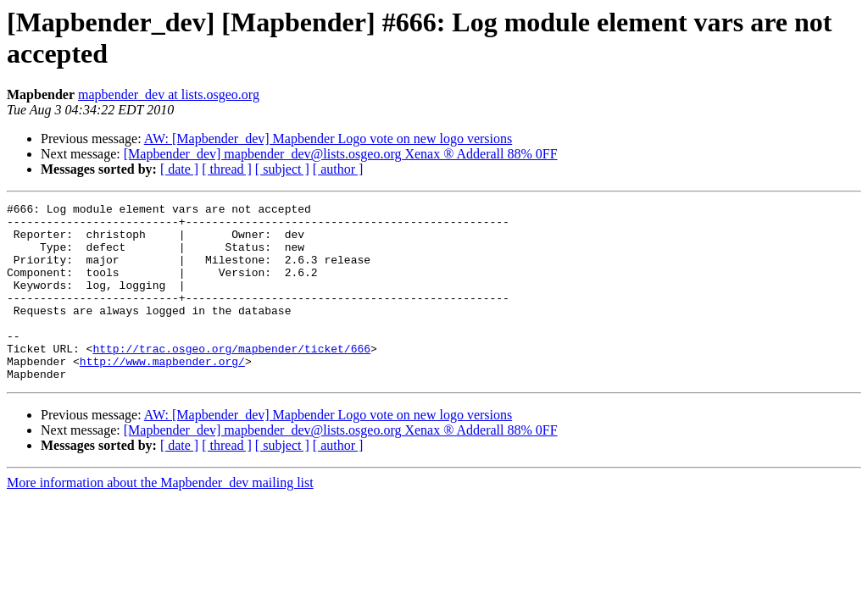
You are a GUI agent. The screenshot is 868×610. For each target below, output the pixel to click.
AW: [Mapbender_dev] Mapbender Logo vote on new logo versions (328, 139)
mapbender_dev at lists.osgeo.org (169, 94)
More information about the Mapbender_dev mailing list (160, 518)
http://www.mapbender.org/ (162, 394)
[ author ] (338, 169)
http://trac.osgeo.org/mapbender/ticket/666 (231, 379)
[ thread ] (227, 169)
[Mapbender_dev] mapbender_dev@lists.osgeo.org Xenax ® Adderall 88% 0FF (341, 154)
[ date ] (179, 169)
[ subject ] (282, 169)
